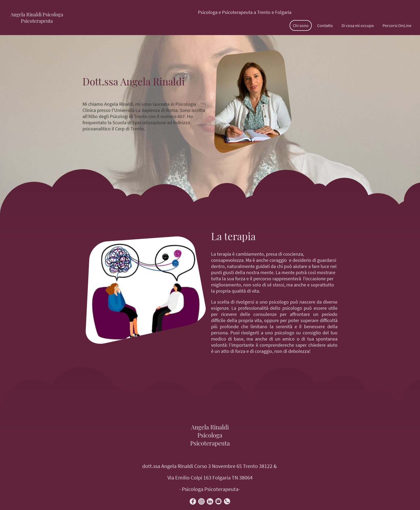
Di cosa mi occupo (358, 25)
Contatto (325, 25)
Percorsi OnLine (397, 25)
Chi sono (301, 25)
